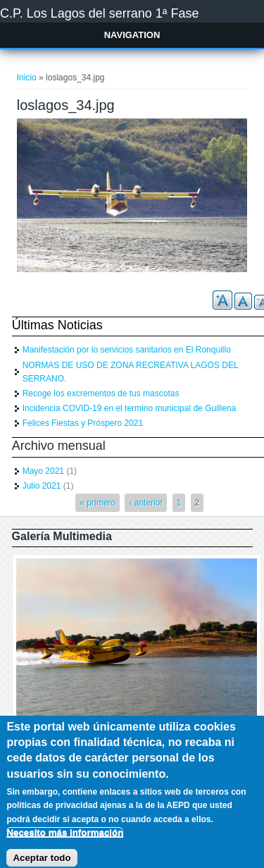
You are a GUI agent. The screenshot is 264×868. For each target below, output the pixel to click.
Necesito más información (65, 841)
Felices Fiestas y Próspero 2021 (83, 423)
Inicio (27, 78)
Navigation (132, 35)
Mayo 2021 (43, 471)
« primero (98, 503)
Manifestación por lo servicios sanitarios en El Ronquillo (127, 350)
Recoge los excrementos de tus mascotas (101, 393)
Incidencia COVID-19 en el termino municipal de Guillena (130, 408)
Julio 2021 (42, 486)
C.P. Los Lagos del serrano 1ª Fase (100, 13)
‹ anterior (146, 503)
